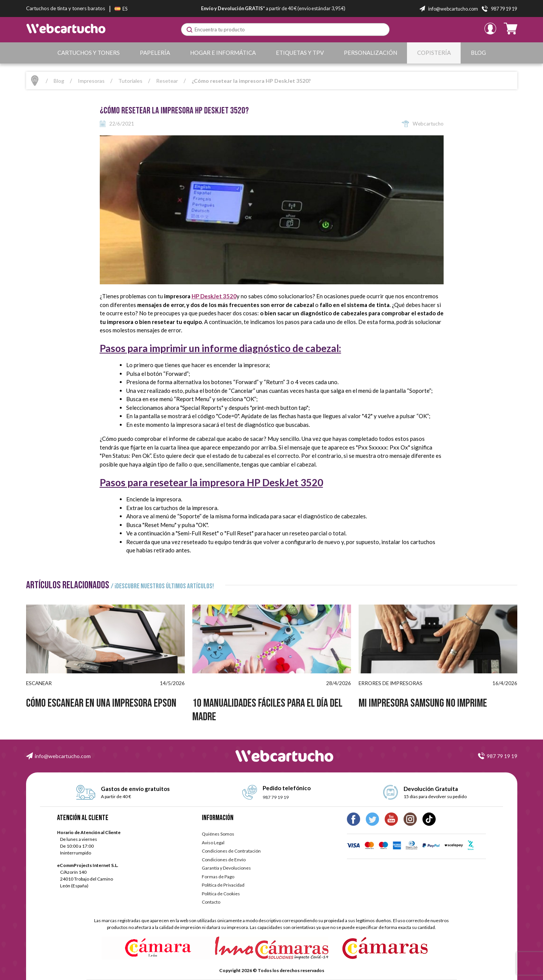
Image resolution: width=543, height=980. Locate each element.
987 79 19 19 (502, 756)
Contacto (211, 902)
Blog (478, 53)
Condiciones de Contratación (231, 851)
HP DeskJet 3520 (214, 296)
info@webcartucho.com (63, 756)
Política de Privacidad (223, 885)
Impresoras (91, 81)
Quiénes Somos (218, 834)
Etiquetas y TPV (300, 53)
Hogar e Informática (223, 53)
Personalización (371, 53)
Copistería (434, 53)
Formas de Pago (218, 877)
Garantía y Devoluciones (226, 868)
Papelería (155, 53)
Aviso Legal (213, 843)
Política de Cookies (221, 894)
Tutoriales (130, 81)
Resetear (167, 81)
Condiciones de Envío (224, 860)
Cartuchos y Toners (89, 53)
